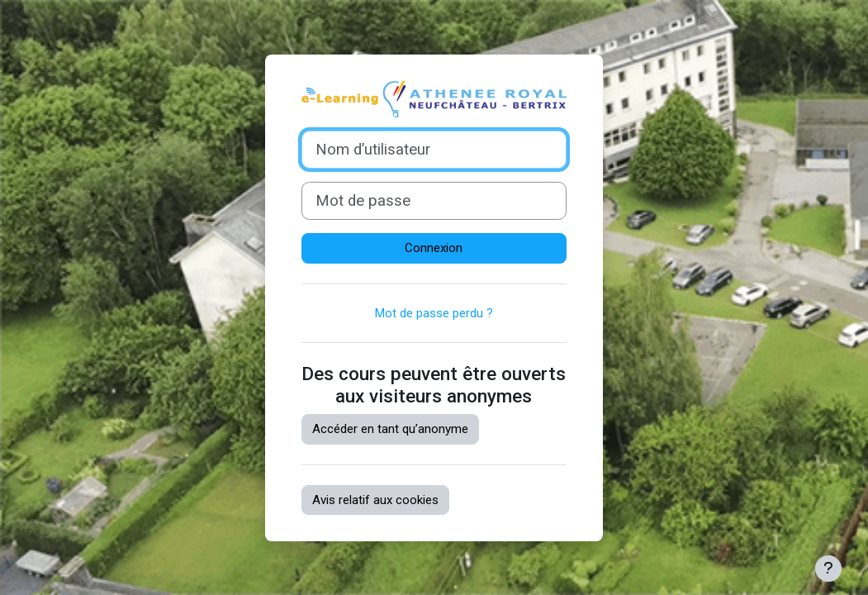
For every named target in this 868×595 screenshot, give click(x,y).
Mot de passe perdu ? (434, 313)
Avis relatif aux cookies (375, 500)
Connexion (434, 248)
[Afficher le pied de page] (828, 569)
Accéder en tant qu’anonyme (390, 429)
